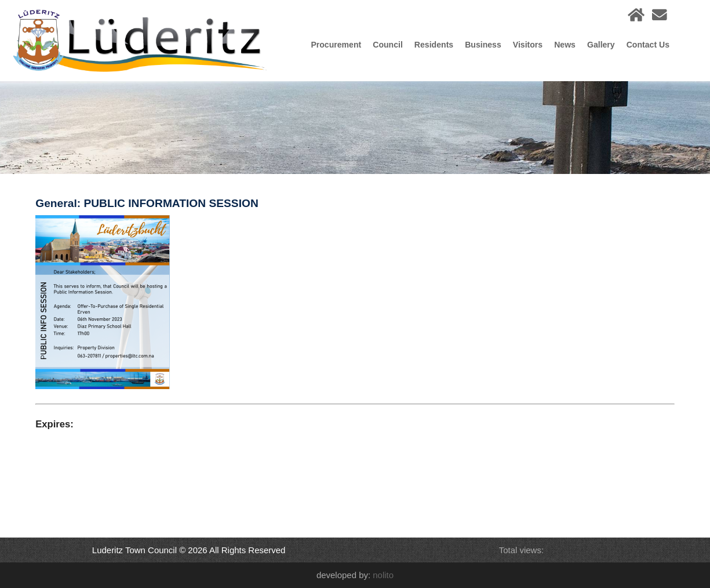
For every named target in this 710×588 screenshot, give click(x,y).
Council (388, 45)
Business (483, 45)
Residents (434, 45)
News (565, 45)
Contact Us (648, 45)
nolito (383, 575)
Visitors (528, 45)
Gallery (601, 45)
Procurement (336, 45)
